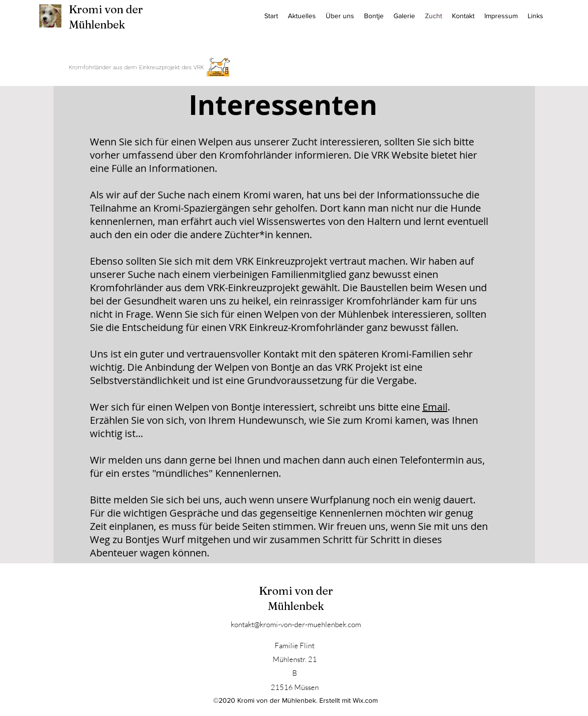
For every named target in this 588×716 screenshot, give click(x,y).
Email (435, 407)
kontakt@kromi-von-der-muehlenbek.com (296, 624)
